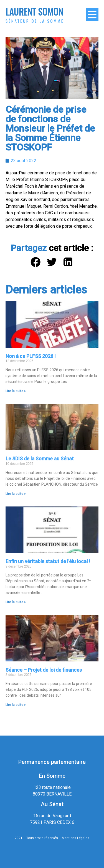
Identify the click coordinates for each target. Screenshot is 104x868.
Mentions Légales (76, 838)
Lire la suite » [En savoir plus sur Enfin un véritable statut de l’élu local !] (16, 602)
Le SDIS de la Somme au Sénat (40, 459)
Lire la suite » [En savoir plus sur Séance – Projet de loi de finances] (16, 705)
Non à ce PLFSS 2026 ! (31, 356)
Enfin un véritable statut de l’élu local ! (48, 561)
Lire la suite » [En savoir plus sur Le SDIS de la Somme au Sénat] (16, 494)
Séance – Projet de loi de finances (44, 670)
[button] (36, 262)
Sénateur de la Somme (35, 21)
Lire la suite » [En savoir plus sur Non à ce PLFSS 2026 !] (16, 391)
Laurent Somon (34, 12)
